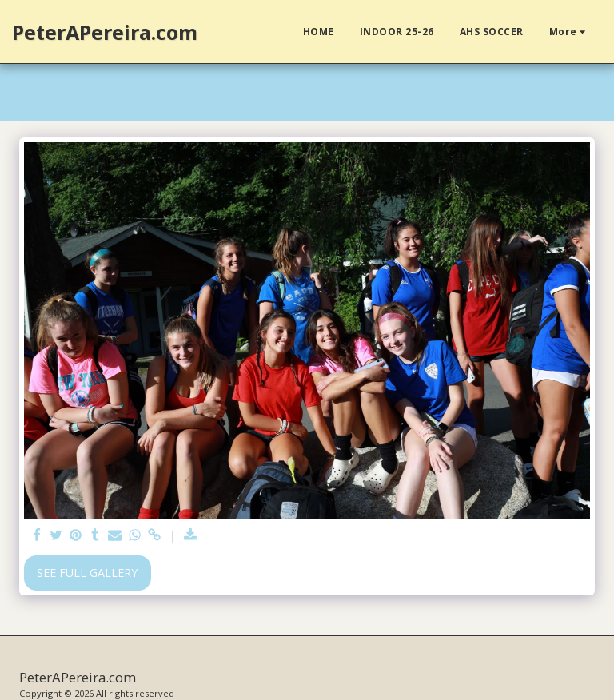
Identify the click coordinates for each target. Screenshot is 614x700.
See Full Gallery (87, 573)
